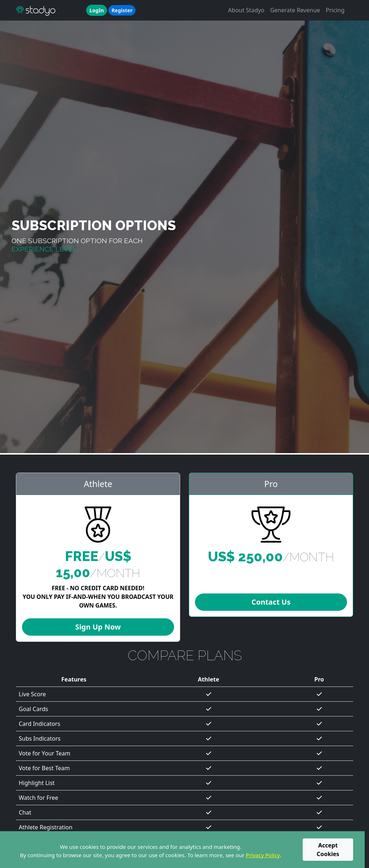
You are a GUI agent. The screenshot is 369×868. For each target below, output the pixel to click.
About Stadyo (246, 10)
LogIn (97, 10)
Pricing (335, 10)
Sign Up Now (98, 627)
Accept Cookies (328, 850)
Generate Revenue (295, 10)
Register (122, 10)
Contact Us (271, 602)
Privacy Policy (263, 855)
